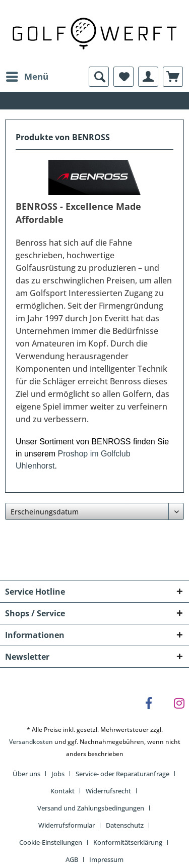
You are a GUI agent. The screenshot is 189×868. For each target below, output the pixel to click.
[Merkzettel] (123, 77)
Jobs (58, 774)
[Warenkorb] (173, 77)
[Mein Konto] (148, 77)
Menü (27, 75)
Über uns (26, 774)
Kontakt (62, 791)
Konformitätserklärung (128, 842)
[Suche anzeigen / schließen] (99, 77)
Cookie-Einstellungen (51, 842)
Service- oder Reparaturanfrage (122, 774)
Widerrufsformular (67, 825)
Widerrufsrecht (108, 791)
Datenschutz (125, 825)
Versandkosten (31, 742)
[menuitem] (27, 77)
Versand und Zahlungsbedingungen (91, 808)
